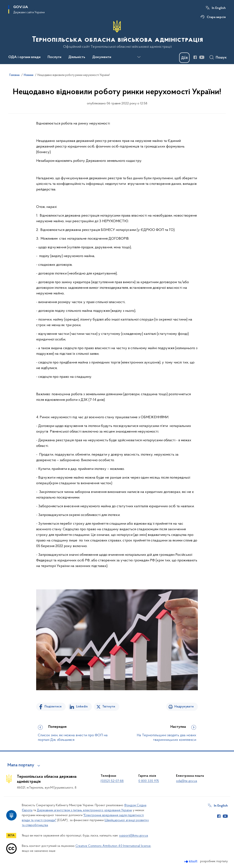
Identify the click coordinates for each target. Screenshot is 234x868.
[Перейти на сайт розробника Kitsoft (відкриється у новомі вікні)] (191, 861)
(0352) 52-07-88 (112, 781)
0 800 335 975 (149, 781)
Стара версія (216, 17)
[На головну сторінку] (117, 34)
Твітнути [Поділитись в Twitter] (109, 707)
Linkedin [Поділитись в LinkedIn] (82, 707)
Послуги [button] (54, 57)
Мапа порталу (21, 765)
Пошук (221, 58)
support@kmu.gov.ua (134, 836)
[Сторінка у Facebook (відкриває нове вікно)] (195, 57)
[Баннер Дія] (184, 58)
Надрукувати (184, 707)
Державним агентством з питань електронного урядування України (84, 810)
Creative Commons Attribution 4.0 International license (113, 846)
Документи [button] (102, 57)
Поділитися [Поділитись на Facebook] (53, 707)
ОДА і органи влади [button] (24, 57)
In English (219, 8)
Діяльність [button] (77, 57)
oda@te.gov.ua (187, 781)
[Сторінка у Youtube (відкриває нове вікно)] (202, 57)
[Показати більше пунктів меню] (139, 57)
